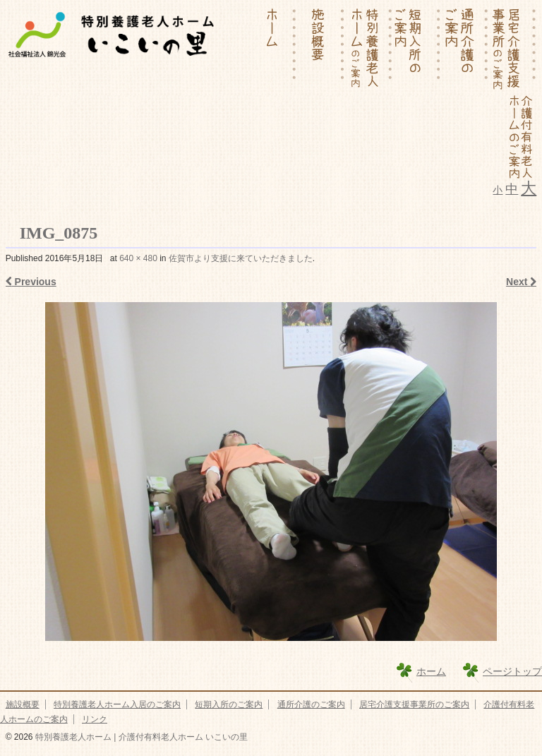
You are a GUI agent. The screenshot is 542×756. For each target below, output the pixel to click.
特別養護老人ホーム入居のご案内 (117, 704)
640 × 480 (138, 258)
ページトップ (512, 671)
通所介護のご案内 (311, 704)
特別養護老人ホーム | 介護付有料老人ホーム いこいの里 (140, 737)
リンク (95, 719)
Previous (31, 282)
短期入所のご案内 (229, 704)
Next (521, 282)
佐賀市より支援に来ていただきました (241, 258)
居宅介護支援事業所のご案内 (414, 704)
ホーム (431, 671)
